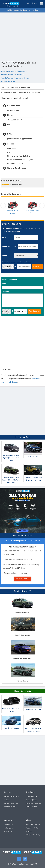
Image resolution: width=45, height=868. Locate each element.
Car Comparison (9, 828)
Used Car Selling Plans (11, 796)
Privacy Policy (35, 835)
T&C (28, 835)
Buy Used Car (18, 10)
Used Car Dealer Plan (11, 803)
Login (35, 3)
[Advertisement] (22, 36)
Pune (35, 796)
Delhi (28, 807)
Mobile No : (6, 246)
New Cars (35, 10)
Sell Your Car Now (22, 579)
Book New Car (8, 825)
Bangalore (30, 803)
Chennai (29, 800)
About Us (29, 828)
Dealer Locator (9, 831)
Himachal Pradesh (28, 3)
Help (28, 825)
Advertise (29, 831)
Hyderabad (38, 803)
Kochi (35, 800)
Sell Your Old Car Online (22, 536)
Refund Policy (35, 825)
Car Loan (7, 800)
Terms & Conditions (26, 262)
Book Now (38, 267)
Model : (5, 255)
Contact (36, 828)
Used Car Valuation (10, 807)
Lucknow (34, 807)
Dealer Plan (27, 10)
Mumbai (29, 796)
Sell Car (10, 10)
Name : (5, 237)
